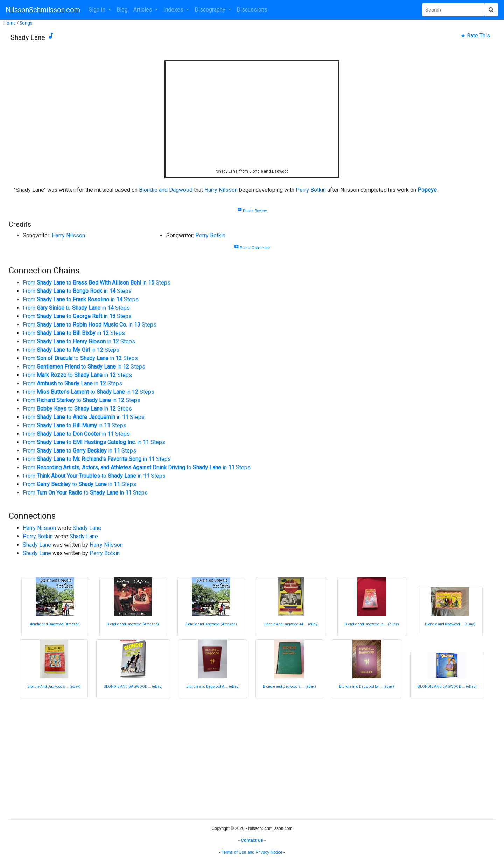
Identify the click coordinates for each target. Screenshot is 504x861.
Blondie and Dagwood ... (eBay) (450, 624)
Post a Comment (252, 248)
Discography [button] (211, 10)
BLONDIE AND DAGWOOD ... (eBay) (133, 687)
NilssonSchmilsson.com (43, 10)
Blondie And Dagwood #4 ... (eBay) (291, 624)
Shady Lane (87, 528)
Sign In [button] (98, 10)
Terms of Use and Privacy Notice (252, 852)
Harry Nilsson (221, 190)
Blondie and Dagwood (166, 190)
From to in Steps (97, 283)
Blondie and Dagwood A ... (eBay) (213, 687)
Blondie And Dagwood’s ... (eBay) (54, 687)
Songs (26, 23)
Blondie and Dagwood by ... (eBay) (367, 687)
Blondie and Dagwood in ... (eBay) (372, 624)
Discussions (252, 10)
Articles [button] (143, 10)
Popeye (427, 190)
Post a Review (252, 211)
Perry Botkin (311, 190)
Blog (122, 10)
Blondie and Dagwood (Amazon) (55, 624)
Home (10, 23)
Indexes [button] (174, 10)
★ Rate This (475, 36)
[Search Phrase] (453, 10)
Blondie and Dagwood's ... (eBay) (289, 687)
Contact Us (252, 840)
